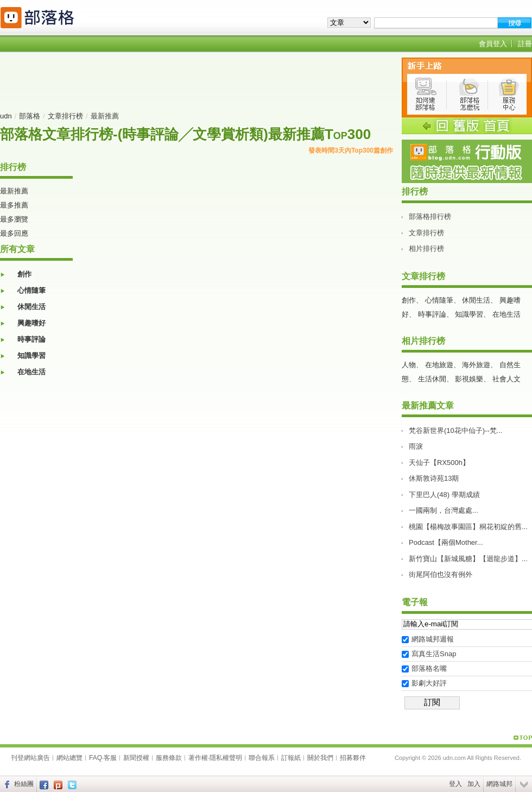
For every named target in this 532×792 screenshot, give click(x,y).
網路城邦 (499, 784)
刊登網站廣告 (30, 758)
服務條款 (169, 758)
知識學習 (31, 356)
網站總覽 (69, 758)
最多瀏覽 (14, 219)
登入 (455, 784)
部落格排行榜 (430, 216)
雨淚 (416, 446)
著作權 (198, 758)
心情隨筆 (31, 290)
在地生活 (31, 372)
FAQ (96, 758)
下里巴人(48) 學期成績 (444, 495)
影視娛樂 (469, 379)
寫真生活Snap (434, 654)
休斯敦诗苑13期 (434, 478)
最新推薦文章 (428, 406)
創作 (24, 274)
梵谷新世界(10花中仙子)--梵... (456, 430)
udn (6, 116)
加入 (474, 784)
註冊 (525, 44)
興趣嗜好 (31, 323)
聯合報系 (262, 758)
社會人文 (506, 379)
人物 (409, 365)
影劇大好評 (429, 683)
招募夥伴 (353, 758)
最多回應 (14, 233)
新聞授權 (136, 758)
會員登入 (493, 44)
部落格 (30, 116)
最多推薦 (14, 205)
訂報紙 (291, 758)
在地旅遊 (439, 365)
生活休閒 (432, 379)
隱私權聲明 (226, 758)
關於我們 (320, 758)
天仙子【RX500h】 (439, 463)
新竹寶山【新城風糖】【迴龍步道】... (468, 559)
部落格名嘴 (429, 668)
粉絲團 (24, 784)
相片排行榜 (426, 249)
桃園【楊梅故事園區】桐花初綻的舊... (468, 527)
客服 (110, 758)
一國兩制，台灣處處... (444, 510)
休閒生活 (31, 307)
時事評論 (31, 339)
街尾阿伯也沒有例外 (441, 574)
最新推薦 (14, 191)
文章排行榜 (65, 116)
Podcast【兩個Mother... (446, 542)
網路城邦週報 (433, 639)
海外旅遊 (476, 365)
